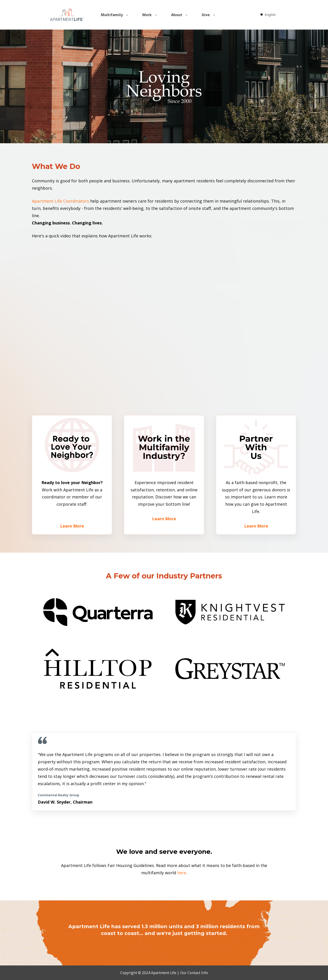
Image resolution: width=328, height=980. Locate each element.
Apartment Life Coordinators (60, 201)
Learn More (72, 526)
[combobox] (268, 15)
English (268, 15)
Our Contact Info (194, 973)
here (182, 873)
